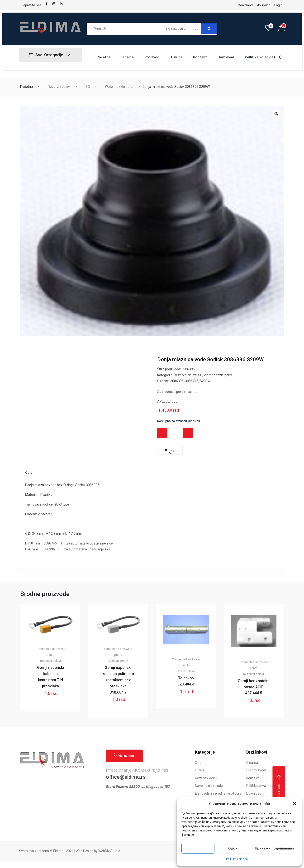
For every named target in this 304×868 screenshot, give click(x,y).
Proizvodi (152, 57)
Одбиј (233, 848)
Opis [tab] (29, 473)
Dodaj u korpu (219, 433)
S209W (205, 381)
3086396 (177, 381)
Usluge (177, 57)
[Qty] (175, 433)
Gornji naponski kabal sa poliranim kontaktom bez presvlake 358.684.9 (118, 683)
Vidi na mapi (124, 762)
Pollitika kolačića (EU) (263, 57)
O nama (128, 57)
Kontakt (200, 57)
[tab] (29, 474)
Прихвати (198, 848)
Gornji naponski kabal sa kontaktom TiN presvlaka (50, 677)
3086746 (192, 381)
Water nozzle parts (119, 87)
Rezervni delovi (59, 87)
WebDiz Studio (109, 857)
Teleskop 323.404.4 (186, 681)
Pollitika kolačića (237, 859)
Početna (104, 57)
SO (88, 87)
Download (226, 57)
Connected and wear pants (51, 652)
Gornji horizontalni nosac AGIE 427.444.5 (254, 690)
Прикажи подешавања (275, 848)
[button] (294, 804)
